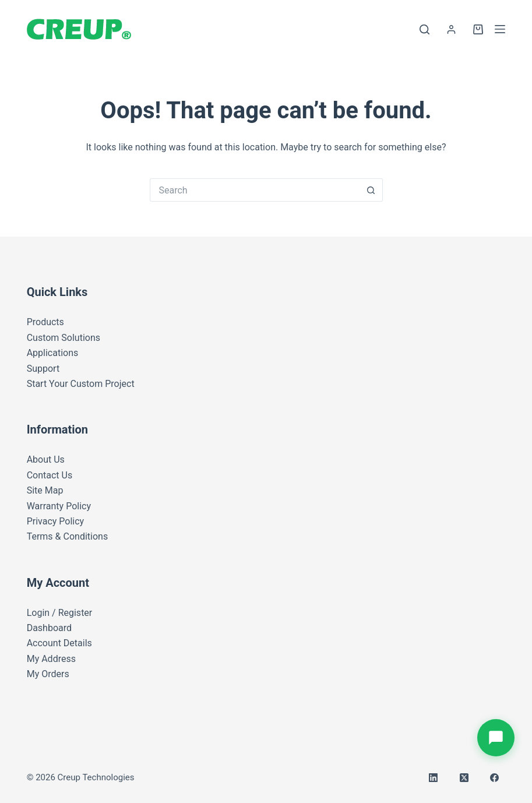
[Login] (451, 29)
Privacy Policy (56, 521)
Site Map (45, 490)
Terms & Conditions (68, 536)
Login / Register (60, 613)
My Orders (48, 674)
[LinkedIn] (434, 778)
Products (45, 322)
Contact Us (50, 475)
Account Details (59, 643)
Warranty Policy (59, 506)
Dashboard (49, 628)
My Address (51, 659)
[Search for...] (255, 190)
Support (43, 369)
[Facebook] (495, 778)
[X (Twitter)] (464, 778)
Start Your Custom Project (81, 384)
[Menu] (500, 29)
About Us (46, 459)
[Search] (424, 29)
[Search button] (371, 190)
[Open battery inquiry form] (496, 738)
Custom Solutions (64, 338)
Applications (53, 353)
